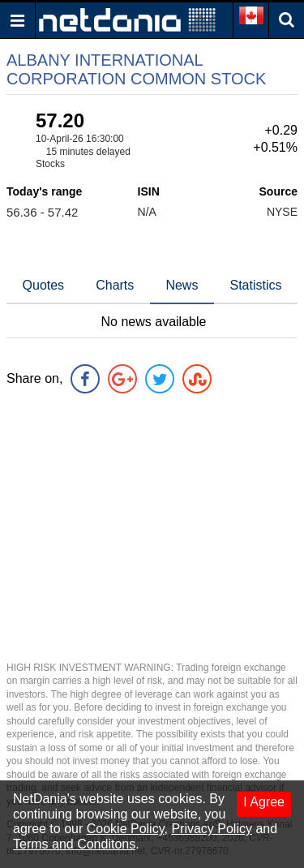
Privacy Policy (212, 829)
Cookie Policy (126, 829)
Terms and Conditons (74, 844)
